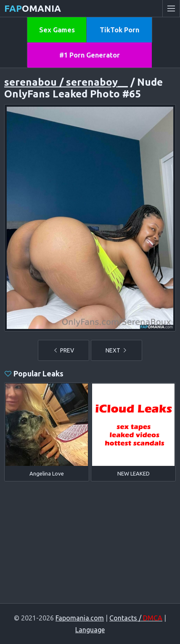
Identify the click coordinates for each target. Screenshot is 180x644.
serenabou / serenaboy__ (66, 82)
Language (90, 630)
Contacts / (136, 618)
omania (33, 8)
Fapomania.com (80, 618)
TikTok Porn (119, 30)
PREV (64, 350)
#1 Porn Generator (90, 55)
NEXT (116, 350)
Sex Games (57, 30)
